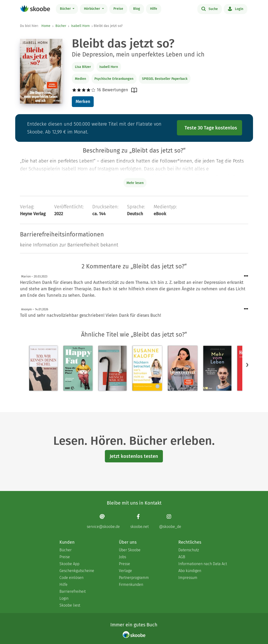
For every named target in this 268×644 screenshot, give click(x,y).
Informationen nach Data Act (203, 564)
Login (236, 9)
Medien (80, 79)
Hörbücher (93, 9)
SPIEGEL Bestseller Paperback (165, 79)
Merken (83, 102)
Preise (118, 9)
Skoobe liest (70, 605)
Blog (137, 9)
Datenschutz (189, 550)
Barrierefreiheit (73, 591)
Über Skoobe (130, 550)
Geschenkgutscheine (77, 571)
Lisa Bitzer (83, 67)
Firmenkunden (131, 585)
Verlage (125, 571)
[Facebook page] (139, 521)
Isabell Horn (80, 26)
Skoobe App (69, 564)
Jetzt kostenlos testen (134, 456)
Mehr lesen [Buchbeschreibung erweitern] (135, 183)
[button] (247, 365)
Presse (124, 564)
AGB (182, 557)
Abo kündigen (190, 571)
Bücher (66, 9)
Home (46, 26)
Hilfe (154, 9)
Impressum (188, 578)
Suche (210, 9)
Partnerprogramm (134, 578)
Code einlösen (71, 578)
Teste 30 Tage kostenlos (211, 128)
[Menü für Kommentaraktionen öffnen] (246, 276)
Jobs (122, 557)
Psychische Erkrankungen (114, 79)
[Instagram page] (170, 521)
